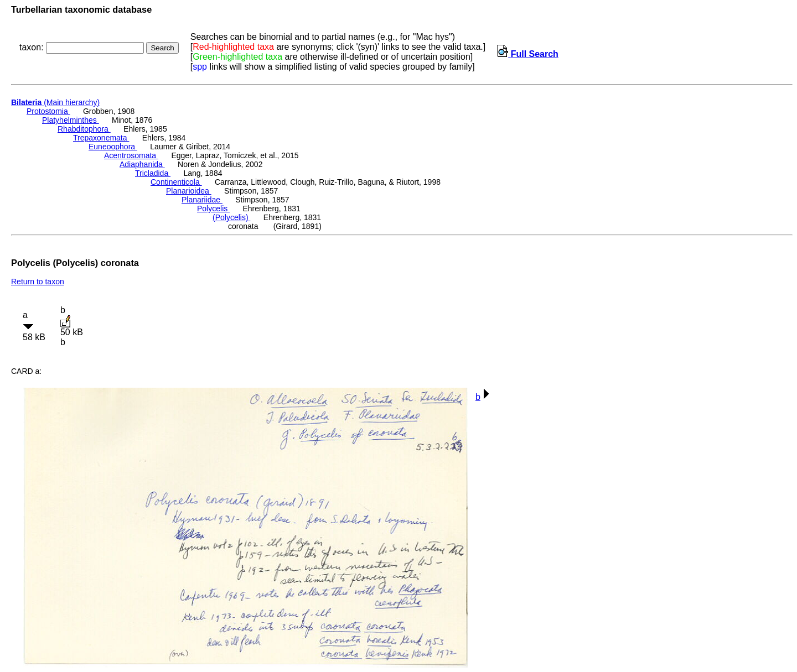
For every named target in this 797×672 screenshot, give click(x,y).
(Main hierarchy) (55, 102)
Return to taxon (38, 282)
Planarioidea (189, 191)
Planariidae (202, 200)
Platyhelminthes (71, 120)
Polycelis (213, 209)
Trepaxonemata (101, 138)
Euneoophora (113, 147)
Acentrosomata (131, 155)
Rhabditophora (84, 129)
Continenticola (176, 182)
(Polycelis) (231, 217)
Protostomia (48, 111)
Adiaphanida (142, 164)
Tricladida (153, 173)
